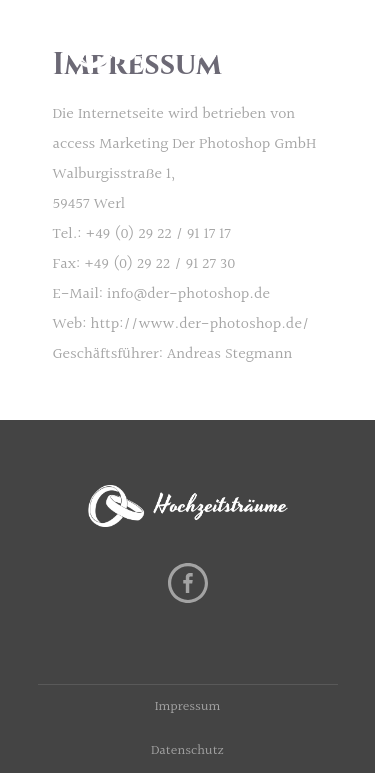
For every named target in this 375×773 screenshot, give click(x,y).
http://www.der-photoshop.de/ (200, 324)
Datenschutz (187, 751)
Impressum (188, 707)
